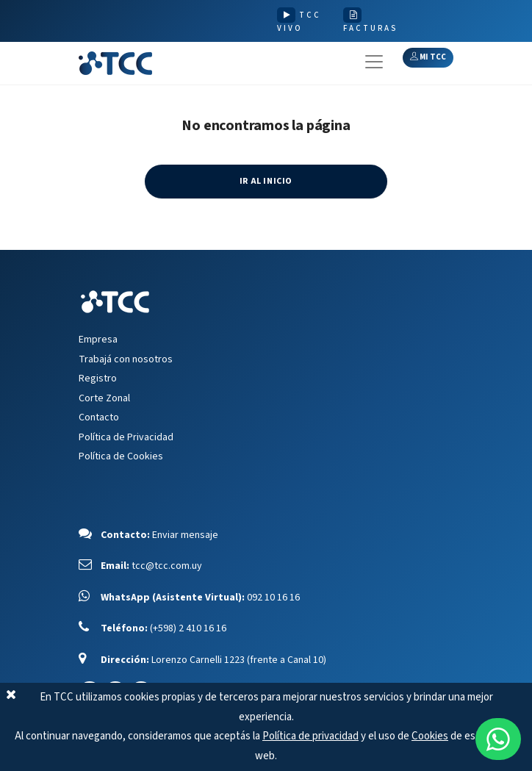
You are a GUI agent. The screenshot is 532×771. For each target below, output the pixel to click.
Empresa (98, 340)
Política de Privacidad (126, 437)
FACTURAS (370, 28)
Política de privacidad (310, 736)
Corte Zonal (104, 398)
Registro (98, 379)
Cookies (430, 736)
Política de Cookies (121, 456)
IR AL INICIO (266, 181)
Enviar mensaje (185, 535)
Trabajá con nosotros (126, 359)
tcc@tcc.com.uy (167, 566)
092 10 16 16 (273, 598)
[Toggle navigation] (374, 62)
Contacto (99, 417)
